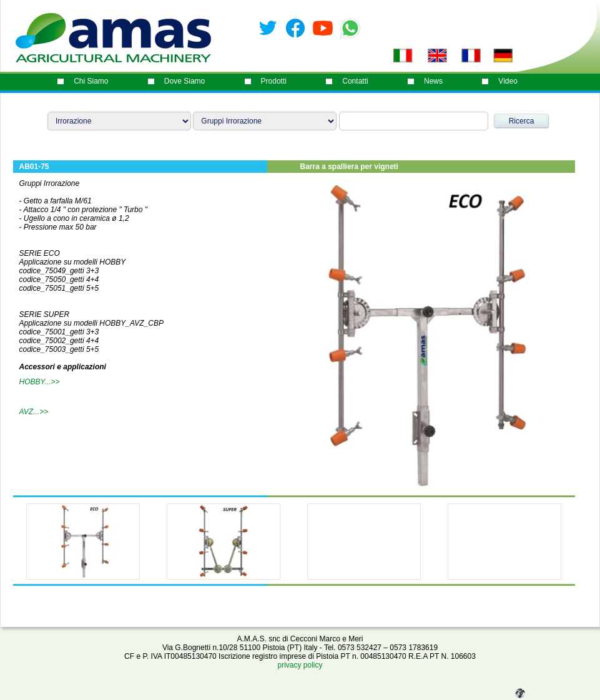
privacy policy (300, 665)
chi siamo (91, 81)
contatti (355, 81)
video (508, 81)
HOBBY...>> (40, 382)
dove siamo (184, 81)
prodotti (274, 81)
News (433, 81)
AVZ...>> (34, 412)
